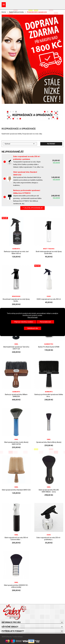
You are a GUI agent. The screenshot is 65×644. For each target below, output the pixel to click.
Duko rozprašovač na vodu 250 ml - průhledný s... (49, 539)
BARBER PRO (49, 344)
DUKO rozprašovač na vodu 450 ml (49, 299)
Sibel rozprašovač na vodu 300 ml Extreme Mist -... (16, 539)
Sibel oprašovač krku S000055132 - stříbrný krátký (16, 586)
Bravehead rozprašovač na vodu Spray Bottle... (16, 300)
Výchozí (20, 144)
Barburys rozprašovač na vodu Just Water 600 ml (16, 252)
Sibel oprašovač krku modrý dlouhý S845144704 (16, 443)
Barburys (16, 249)
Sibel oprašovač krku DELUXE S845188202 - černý (49, 491)
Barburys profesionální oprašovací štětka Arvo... (49, 395)
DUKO (49, 296)
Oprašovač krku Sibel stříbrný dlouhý (49, 442)
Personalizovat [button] (45, 322)
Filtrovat (51, 144)
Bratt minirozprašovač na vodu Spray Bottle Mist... (49, 252)
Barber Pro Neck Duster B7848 (49, 347)
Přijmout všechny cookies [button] (24, 322)
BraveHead (16, 296)
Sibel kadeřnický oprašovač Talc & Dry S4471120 (16, 348)
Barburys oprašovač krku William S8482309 (16, 395)
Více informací (32, 317)
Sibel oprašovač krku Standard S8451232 (16, 490)
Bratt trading (49, 249)
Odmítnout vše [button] (33, 328)
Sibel (16, 344)
